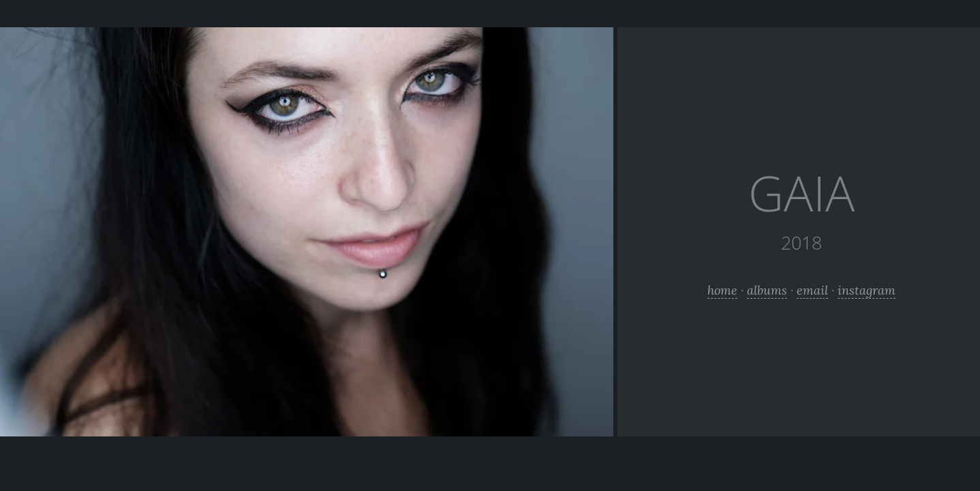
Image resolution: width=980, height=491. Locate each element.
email (812, 290)
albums (767, 290)
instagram (867, 290)
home (722, 290)
